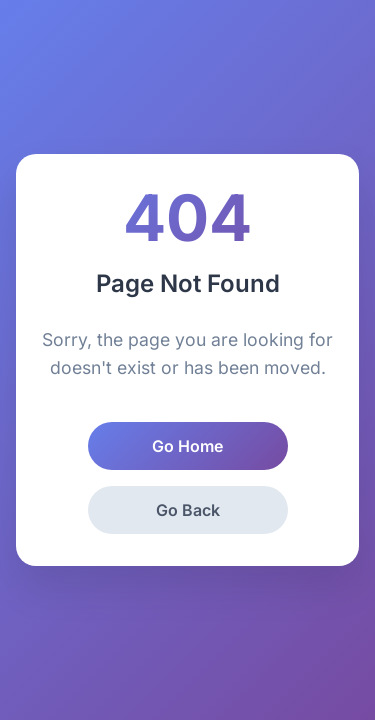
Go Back (188, 510)
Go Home (187, 446)
